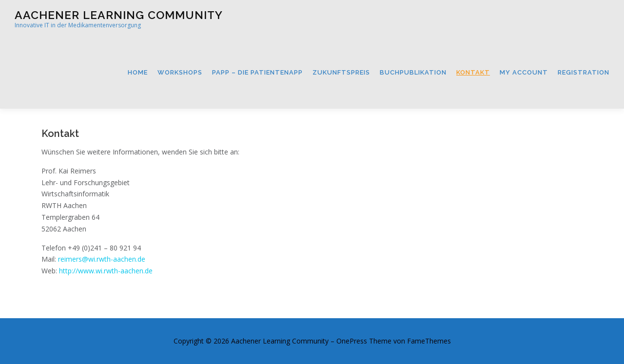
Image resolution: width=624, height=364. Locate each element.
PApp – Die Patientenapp (257, 72)
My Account (524, 72)
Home (138, 72)
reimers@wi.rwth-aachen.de (102, 259)
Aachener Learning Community (119, 15)
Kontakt (473, 72)
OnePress (352, 341)
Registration (584, 72)
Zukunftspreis (341, 72)
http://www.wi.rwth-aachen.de (106, 271)
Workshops (180, 72)
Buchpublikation (413, 72)
